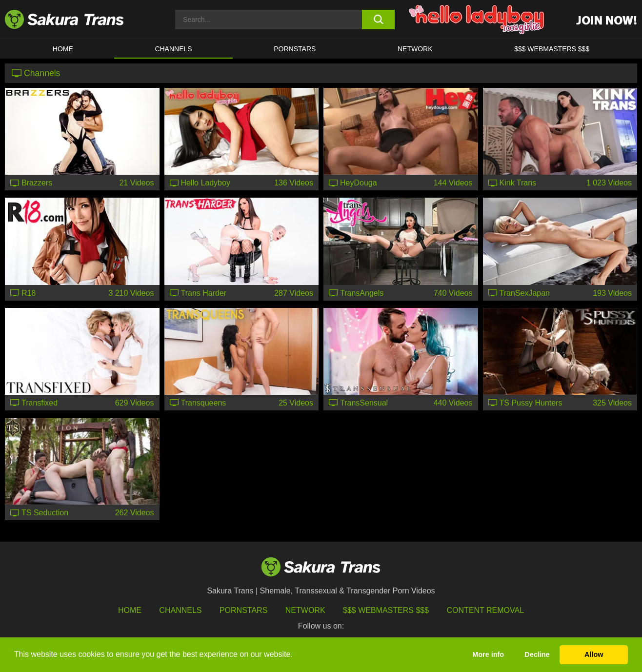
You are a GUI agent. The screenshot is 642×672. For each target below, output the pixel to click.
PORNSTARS (295, 49)
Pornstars (243, 610)
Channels (180, 610)
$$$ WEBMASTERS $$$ (552, 49)
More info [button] (488, 654)
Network (415, 49)
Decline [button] (537, 654)
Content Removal (486, 610)
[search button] (379, 20)
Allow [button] (594, 654)
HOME (63, 49)
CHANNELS (173, 49)
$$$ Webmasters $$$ (386, 610)
